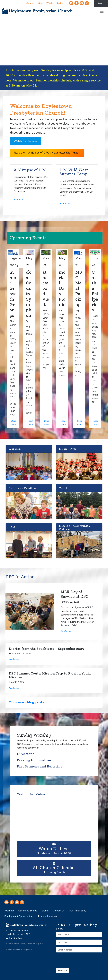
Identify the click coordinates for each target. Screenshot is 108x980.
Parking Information (34, 760)
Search (101, 3)
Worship (9, 911)
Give (40, 3)
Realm (59, 3)
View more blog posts (27, 702)
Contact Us (59, 911)
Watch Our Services (26, 141)
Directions (26, 754)
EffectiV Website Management (19, 950)
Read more (19, 199)
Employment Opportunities (19, 916)
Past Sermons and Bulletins (40, 766)
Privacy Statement (48, 916)
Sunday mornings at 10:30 (54, 849)
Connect (30, 3)
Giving (45, 911)
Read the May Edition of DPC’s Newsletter (47, 153)
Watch (49, 3)
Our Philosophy (78, 911)
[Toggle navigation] (102, 11)
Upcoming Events (54, 868)
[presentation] (72, 959)
